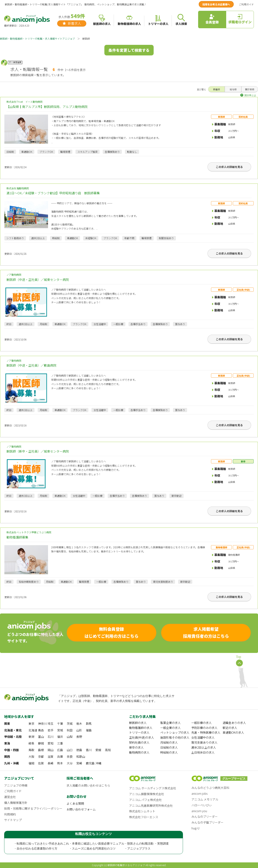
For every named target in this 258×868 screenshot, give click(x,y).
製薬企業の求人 (170, 723)
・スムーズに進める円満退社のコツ (92, 849)
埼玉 (51, 724)
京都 (41, 757)
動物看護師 (222, 547)
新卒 (243, 461)
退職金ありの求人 (234, 723)
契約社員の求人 (139, 742)
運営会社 (10, 797)
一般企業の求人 (170, 728)
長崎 (51, 763)
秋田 (70, 730)
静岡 (41, 743)
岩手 (51, 730)
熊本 (60, 763)
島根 (41, 750)
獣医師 (222, 117)
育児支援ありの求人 (204, 742)
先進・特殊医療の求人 (206, 732)
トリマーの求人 (139, 732)
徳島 (79, 750)
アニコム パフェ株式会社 (145, 800)
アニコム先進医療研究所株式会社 (151, 806)
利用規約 (10, 814)
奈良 (70, 757)
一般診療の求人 (201, 723)
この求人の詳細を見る (229, 167)
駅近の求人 (230, 728)
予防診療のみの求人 (204, 728)
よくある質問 (75, 803)
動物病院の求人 (139, 752)
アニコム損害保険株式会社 (147, 794)
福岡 (31, 763)
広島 (60, 750)
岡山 (51, 750)
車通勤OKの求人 (233, 732)
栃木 (79, 724)
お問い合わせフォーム (81, 809)
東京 (31, 724)
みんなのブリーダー (205, 817)
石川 (51, 737)
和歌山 (81, 757)
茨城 (70, 724)
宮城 (60, 730)
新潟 (31, 737)
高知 (108, 750)
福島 (89, 730)
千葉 (60, 724)
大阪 (31, 757)
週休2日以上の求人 (204, 747)
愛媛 (98, 750)
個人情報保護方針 (16, 803)
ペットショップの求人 (175, 732)
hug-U (195, 828)
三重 (60, 743)
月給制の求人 (169, 742)
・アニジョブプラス (137, 849)
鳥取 (31, 750)
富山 (41, 737)
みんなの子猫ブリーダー (207, 822)
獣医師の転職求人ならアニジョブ (126, 865)
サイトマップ (13, 820)
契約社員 (243, 117)
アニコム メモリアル (205, 799)
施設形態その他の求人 (175, 737)
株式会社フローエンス (144, 817)
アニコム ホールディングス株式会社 (153, 788)
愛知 (51, 743)
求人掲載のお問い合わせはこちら (88, 785)
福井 (60, 737)
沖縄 (98, 763)
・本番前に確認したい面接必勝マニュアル (97, 844)
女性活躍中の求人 (203, 737)
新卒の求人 (136, 747)
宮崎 (79, 763)
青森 (41, 730)
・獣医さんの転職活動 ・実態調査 (147, 844)
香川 (89, 750)
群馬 (89, 724)
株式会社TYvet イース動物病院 (129, 105)
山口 (70, 750)
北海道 (33, 730)
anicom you (199, 811)
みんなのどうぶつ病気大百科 (210, 788)
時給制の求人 (169, 752)
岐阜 (31, 743)
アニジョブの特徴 (16, 785)
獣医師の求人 (138, 723)
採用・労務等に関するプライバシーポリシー (33, 808)
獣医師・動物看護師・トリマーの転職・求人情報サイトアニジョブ (37, 39)
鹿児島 (90, 763)
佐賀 (41, 763)
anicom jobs (199, 793)
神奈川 (42, 724)
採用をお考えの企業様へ (216, 4)
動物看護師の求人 (141, 728)
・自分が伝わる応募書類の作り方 (36, 849)
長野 (79, 737)
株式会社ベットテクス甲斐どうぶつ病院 (129, 535)
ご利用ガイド (246, 4)
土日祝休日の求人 (203, 752)
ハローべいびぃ (202, 805)
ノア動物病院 (129, 277)
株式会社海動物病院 (129, 191)
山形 (79, 730)
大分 (70, 763)
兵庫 (60, 757)
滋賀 (51, 757)
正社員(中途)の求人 (142, 737)
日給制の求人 (169, 747)
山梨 (70, 737)
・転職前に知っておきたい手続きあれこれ (41, 844)
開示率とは (250, 95)
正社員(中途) (243, 290)
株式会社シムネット (142, 811)
